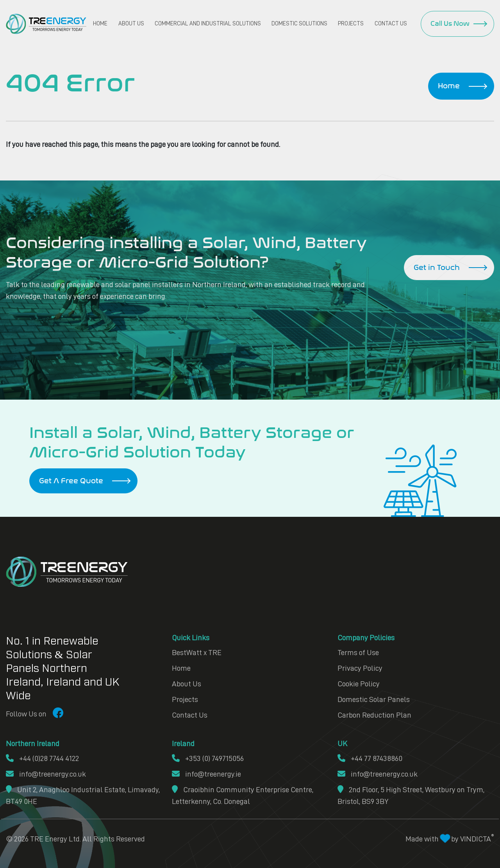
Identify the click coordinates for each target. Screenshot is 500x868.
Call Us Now (450, 24)
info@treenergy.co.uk (46, 774)
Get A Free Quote (71, 481)
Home (100, 24)
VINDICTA (477, 839)
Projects (351, 24)
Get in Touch (437, 268)
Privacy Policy (360, 668)
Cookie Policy (359, 684)
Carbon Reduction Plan (374, 715)
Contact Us (391, 24)
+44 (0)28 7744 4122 (42, 758)
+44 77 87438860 (370, 758)
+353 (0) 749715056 (208, 758)
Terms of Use (358, 652)
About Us (131, 24)
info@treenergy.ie (206, 774)
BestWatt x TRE (197, 652)
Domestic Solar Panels (374, 699)
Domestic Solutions (299, 24)
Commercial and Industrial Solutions (208, 24)
